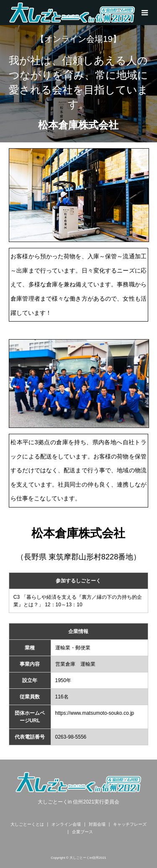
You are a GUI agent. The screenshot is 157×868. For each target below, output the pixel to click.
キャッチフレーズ (130, 824)
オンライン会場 (66, 824)
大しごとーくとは (27, 824)
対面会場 (97, 824)
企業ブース (82, 832)
